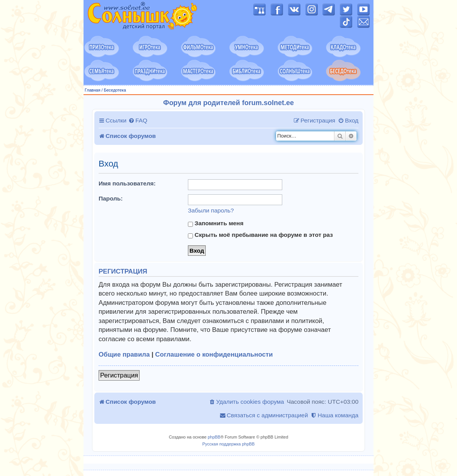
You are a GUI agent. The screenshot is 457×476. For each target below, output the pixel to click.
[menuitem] (138, 121)
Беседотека (115, 90)
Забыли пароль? (211, 210)
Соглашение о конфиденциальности (214, 354)
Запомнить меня (216, 223)
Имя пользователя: (127, 183)
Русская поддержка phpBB (228, 444)
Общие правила (124, 354)
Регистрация (119, 375)
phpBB (214, 437)
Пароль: (111, 198)
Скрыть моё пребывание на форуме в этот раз (260, 235)
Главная (93, 90)
